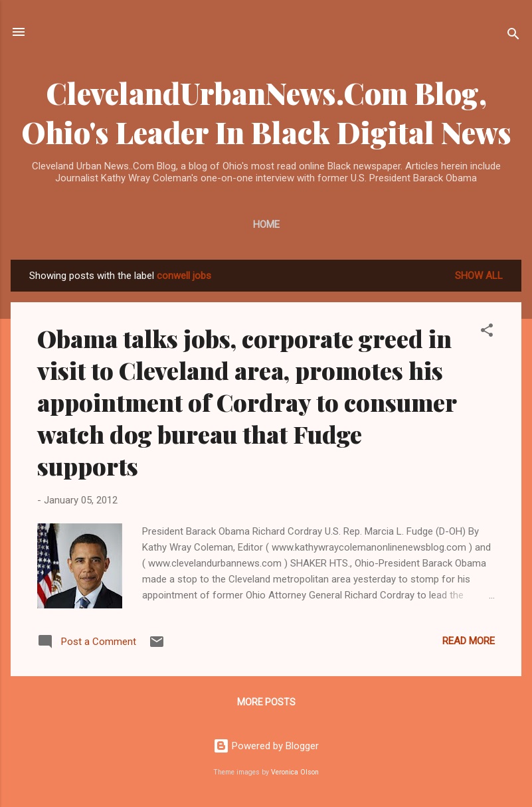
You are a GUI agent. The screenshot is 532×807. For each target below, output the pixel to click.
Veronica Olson (295, 772)
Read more (469, 641)
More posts (266, 702)
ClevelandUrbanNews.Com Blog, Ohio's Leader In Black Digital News (266, 112)
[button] (487, 332)
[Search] (513, 36)
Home (266, 224)
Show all (479, 276)
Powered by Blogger (266, 746)
